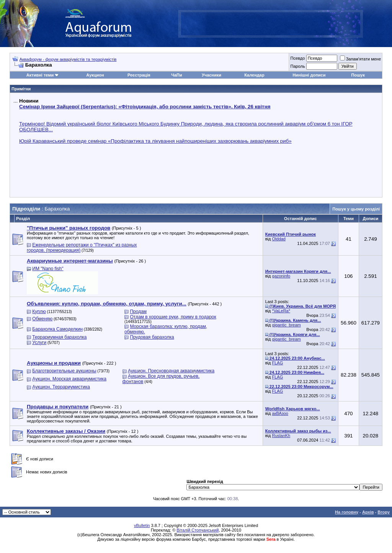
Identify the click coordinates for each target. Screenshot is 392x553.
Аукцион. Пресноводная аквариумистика (171, 371)
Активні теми (40, 75)
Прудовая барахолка (152, 337)
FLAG (278, 363)
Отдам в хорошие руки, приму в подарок (173, 317)
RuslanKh (281, 436)
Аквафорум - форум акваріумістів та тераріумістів (68, 59)
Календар (254, 75)
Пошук (358, 75)
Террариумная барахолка (59, 337)
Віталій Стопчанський (198, 530)
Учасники (212, 75)
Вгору (384, 512)
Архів (368, 512)
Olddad (279, 239)
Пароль (297, 66)
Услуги (39, 343)
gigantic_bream (287, 325)
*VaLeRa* (281, 311)
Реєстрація (139, 75)
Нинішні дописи (309, 75)
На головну (347, 512)
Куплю (39, 312)
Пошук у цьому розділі (356, 209)
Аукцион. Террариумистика (61, 387)
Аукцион (95, 75)
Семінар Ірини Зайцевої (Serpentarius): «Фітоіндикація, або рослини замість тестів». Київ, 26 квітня (145, 107)
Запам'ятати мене (360, 59)
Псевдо (297, 58)
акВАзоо (280, 413)
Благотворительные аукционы (64, 371)
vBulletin (142, 525)
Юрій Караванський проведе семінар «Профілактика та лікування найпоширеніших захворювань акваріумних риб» (155, 141)
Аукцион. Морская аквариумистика (69, 379)
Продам (138, 312)
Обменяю (42, 319)
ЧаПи (177, 75)
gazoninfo (281, 276)
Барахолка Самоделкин (57, 329)
